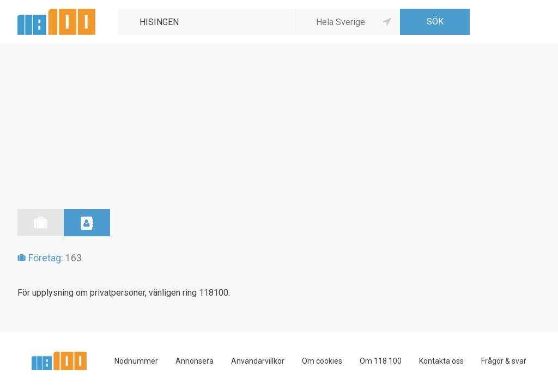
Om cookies (322, 361)
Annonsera (195, 361)
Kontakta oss (441, 361)
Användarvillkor (258, 361)
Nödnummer (136, 361)
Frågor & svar (504, 361)
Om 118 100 (381, 361)
